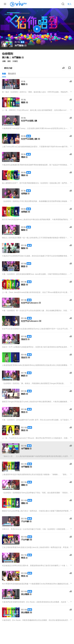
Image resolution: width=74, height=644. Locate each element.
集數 (4, 74)
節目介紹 (8, 68)
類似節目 (12, 74)
